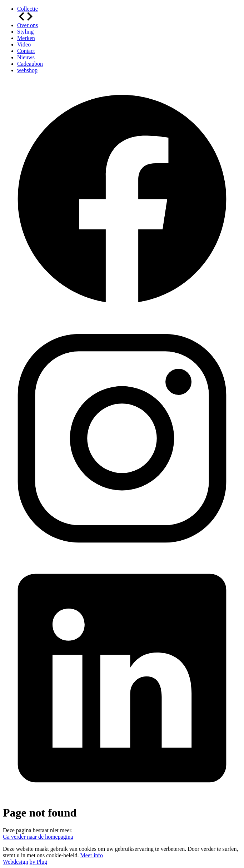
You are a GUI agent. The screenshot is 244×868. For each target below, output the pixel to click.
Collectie (28, 9)
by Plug (38, 862)
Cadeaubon (30, 64)
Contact (26, 51)
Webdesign (16, 862)
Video (24, 44)
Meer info (91, 855)
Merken (26, 38)
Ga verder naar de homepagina (38, 837)
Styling (25, 32)
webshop (27, 70)
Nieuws (26, 57)
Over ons (28, 25)
